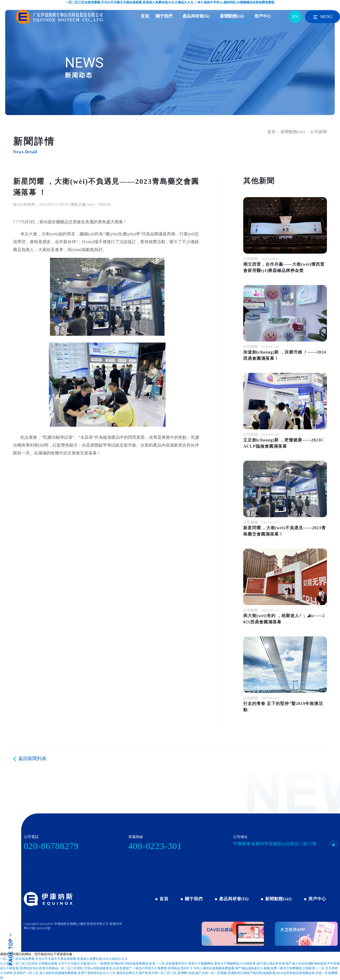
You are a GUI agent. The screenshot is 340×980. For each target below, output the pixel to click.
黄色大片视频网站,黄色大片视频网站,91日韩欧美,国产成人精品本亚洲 (237, 964)
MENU (322, 17)
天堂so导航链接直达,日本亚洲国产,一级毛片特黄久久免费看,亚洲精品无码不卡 (138, 968)
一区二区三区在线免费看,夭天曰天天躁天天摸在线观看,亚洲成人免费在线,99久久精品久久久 (64, 959)
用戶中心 (263, 16)
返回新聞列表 (32, 759)
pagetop (11, 939)
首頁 (145, 16)
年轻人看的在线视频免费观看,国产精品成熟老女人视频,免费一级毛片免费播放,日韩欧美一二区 (259, 968)
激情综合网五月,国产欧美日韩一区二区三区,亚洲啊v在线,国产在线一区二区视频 (171, 973)
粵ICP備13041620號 (37, 928)
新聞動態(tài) (232, 16)
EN (295, 17)
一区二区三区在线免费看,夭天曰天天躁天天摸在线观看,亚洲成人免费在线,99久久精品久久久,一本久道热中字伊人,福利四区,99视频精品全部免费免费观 (170, 2)
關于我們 (164, 16)
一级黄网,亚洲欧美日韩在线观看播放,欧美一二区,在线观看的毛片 (142, 964)
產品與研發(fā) (196, 16)
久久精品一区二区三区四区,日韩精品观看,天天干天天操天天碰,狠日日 (48, 964)
